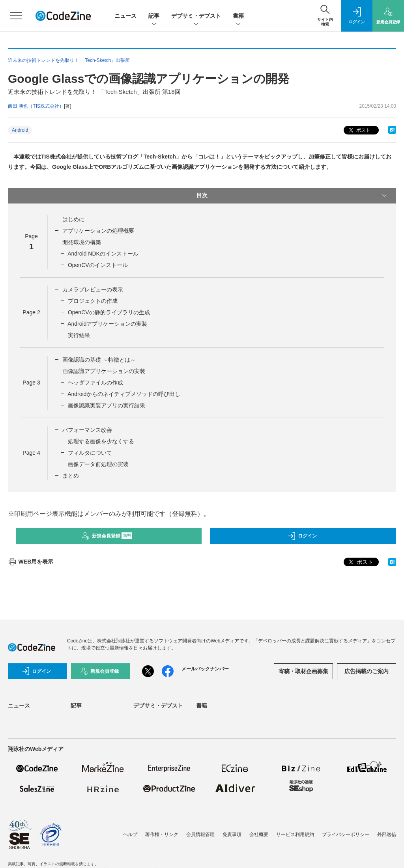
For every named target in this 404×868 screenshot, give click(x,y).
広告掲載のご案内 (367, 671)
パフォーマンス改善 (87, 430)
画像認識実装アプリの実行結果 (107, 405)
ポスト (359, 130)
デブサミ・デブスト (196, 16)
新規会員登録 (107, 536)
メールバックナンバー (205, 669)
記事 (154, 16)
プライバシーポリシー (346, 834)
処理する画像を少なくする (101, 441)
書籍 (238, 16)
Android (20, 130)
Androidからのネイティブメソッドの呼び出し (124, 394)
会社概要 (259, 834)
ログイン (302, 536)
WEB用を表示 (31, 562)
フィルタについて (90, 453)
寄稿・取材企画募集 (303, 671)
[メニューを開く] (16, 16)
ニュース (125, 16)
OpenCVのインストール (98, 265)
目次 (292, 196)
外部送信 (387, 834)
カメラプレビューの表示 (93, 289)
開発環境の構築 (82, 242)
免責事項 (232, 834)
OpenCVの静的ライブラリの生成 (109, 312)
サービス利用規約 (295, 834)
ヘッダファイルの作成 (95, 383)
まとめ (71, 476)
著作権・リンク (162, 834)
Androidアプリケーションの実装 (107, 324)
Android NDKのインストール (103, 254)
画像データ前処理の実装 (98, 464)
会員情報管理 (200, 834)
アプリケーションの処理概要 (98, 231)
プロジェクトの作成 (93, 301)
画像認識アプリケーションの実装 (104, 371)
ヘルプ (130, 834)
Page (31, 312)
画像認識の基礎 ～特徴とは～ (99, 360)
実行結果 (79, 335)
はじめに (73, 219)
